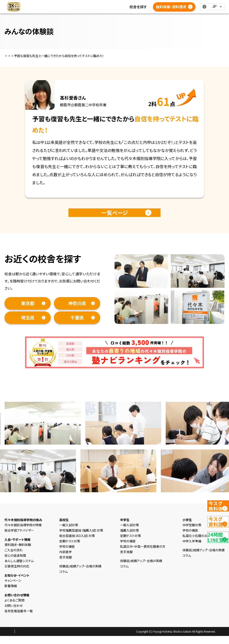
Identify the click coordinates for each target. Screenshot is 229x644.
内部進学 (66, 560)
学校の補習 (67, 554)
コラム (113, 7)
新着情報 (98, 7)
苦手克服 (66, 565)
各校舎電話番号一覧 (133, 17)
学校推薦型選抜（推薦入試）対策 (81, 538)
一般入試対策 (69, 533)
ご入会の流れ (14, 558)
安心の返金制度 (15, 563)
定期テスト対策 (70, 549)
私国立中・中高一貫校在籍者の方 (143, 554)
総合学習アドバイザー (19, 538)
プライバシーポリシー (28, 640)
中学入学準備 (192, 549)
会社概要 (51, 640)
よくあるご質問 (102, 17)
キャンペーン (13, 588)
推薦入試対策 (129, 538)
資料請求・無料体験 (25, 289)
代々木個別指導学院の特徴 (23, 533)
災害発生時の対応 (17, 574)
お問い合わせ (14, 614)
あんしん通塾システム (19, 569)
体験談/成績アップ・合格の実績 (114, 12)
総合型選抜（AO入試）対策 (77, 544)
